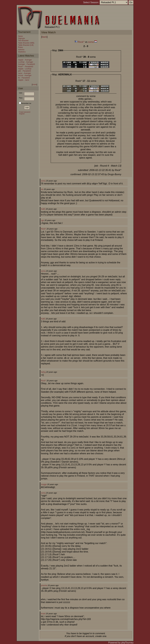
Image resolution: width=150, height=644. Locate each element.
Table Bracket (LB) (26, 45)
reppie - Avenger (25, 60)
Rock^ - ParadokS (26, 66)
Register (22, 114)
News (21, 36)
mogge (44, 484)
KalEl (43, 209)
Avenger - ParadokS (27, 64)
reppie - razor (24, 80)
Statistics (22, 52)
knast (43, 614)
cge (43, 220)
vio (42, 189)
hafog (43, 372)
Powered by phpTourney (121, 643)
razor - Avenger (25, 73)
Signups (22, 38)
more (34, 84)
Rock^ (81, 42)
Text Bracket (23, 41)
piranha (44, 585)
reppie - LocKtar (25, 69)
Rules (21, 47)
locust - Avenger (25, 75)
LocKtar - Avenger (26, 62)
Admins (21, 50)
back (44, 37)
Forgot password (25, 112)
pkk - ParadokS (25, 71)
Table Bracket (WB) (26, 43)
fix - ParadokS (24, 78)
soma (91, 42)
